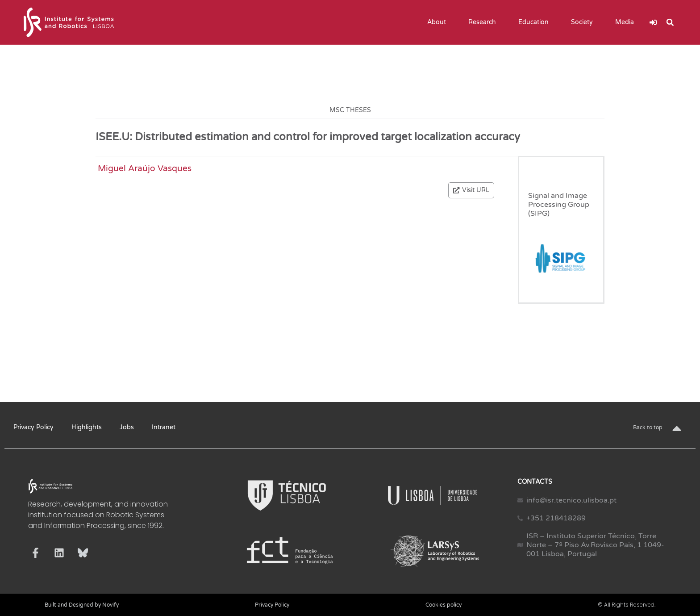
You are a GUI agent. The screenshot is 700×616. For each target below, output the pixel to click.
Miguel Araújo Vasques (145, 168)
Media (627, 22)
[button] (670, 22)
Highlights (87, 427)
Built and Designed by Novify (82, 605)
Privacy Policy (33, 427)
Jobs (127, 427)
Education (536, 22)
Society (584, 22)
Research (484, 22)
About (439, 22)
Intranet (164, 427)
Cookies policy (444, 605)
